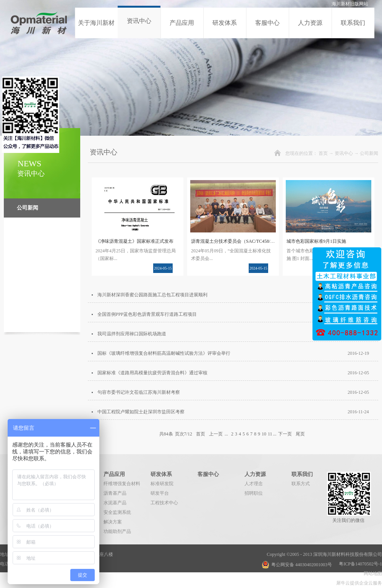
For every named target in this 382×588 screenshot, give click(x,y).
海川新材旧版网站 (350, 4)
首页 (323, 153)
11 (270, 434)
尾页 (300, 434)
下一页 (285, 434)
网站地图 (372, 573)
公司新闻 (369, 153)
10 (264, 434)
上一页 (216, 434)
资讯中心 (344, 153)
